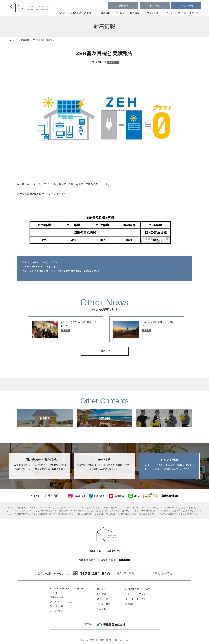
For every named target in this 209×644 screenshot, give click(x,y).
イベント (168, 13)
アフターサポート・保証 (61, 602)
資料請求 (123, 6)
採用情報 (130, 604)
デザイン (54, 593)
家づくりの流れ (57, 606)
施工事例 (120, 13)
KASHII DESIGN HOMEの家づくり (78, 13)
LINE (137, 496)
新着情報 (106, 13)
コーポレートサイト (188, 13)
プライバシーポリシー (137, 594)
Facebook (100, 496)
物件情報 (155, 6)
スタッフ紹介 (151, 13)
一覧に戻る (104, 351)
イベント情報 (186, 6)
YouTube (120, 496)
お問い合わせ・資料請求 (138, 589)
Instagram (79, 496)
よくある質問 (56, 611)
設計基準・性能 (57, 597)
